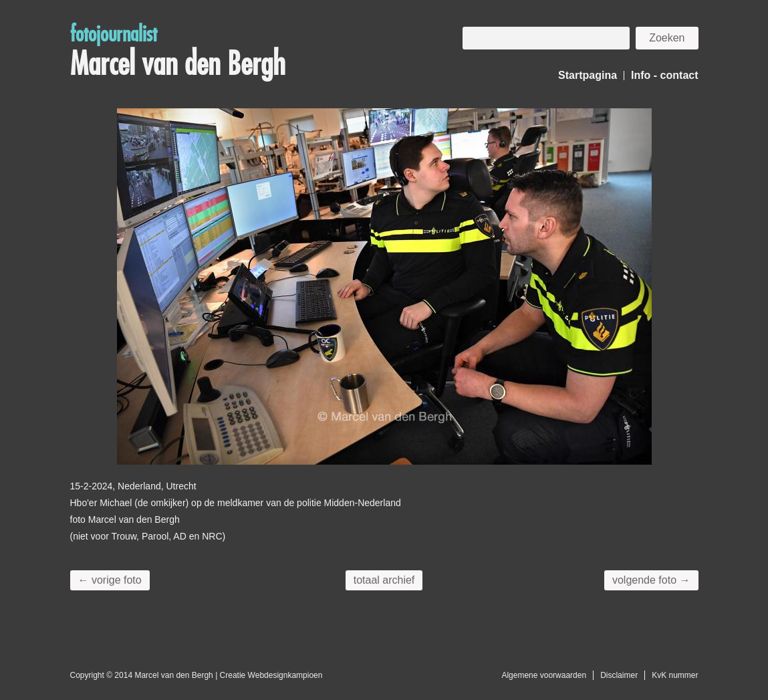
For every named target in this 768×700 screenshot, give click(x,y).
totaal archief (384, 580)
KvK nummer (675, 675)
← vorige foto (110, 580)
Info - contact (664, 75)
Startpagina (588, 75)
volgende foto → (651, 580)
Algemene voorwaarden (544, 675)
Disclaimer (619, 675)
